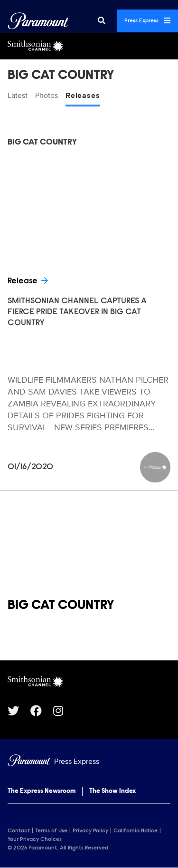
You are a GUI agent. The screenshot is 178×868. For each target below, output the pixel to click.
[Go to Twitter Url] (19, 711)
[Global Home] (38, 21)
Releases (83, 96)
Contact (19, 831)
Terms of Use (51, 831)
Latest (18, 96)
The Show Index (112, 791)
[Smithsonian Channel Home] (89, 46)
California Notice (136, 831)
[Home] (89, 762)
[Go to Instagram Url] (64, 711)
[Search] (102, 21)
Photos (47, 96)
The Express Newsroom (42, 791)
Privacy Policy (90, 831)
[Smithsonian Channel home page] (89, 682)
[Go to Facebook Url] (42, 711)
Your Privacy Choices (35, 839)
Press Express (147, 20)
